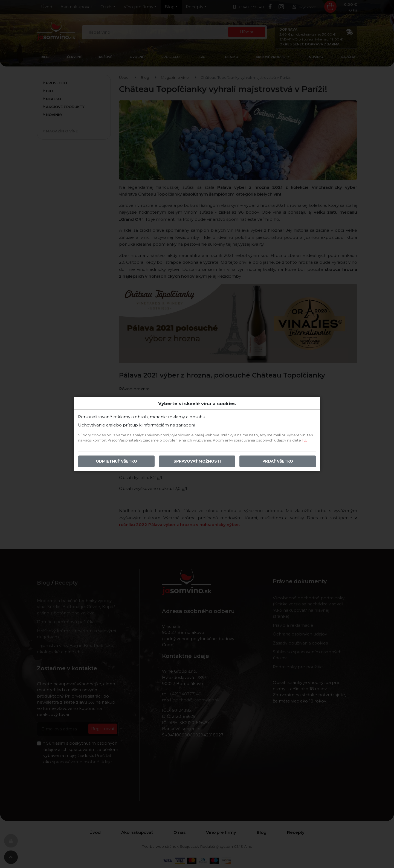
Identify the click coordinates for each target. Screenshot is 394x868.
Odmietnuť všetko (116, 461)
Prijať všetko (278, 461)
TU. (304, 440)
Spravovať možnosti (197, 461)
